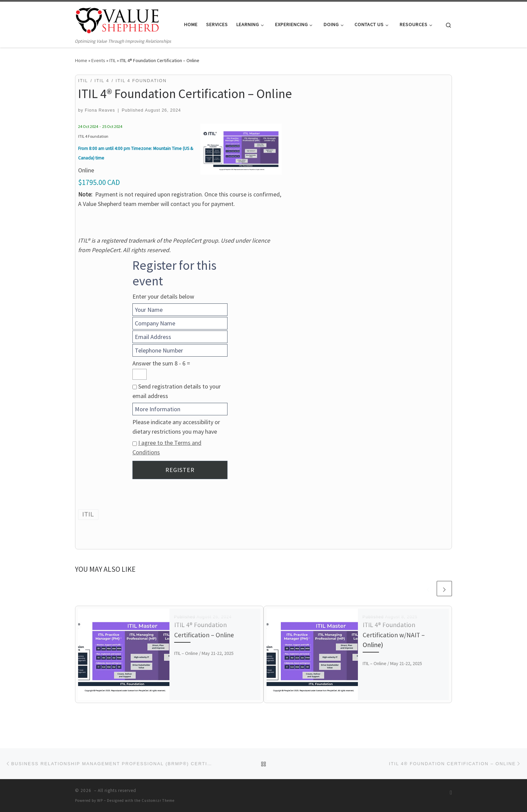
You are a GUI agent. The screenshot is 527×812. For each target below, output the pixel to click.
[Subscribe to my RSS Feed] (451, 792)
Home (81, 60)
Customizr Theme (158, 800)
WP (100, 800)
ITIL (113, 60)
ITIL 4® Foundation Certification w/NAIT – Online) (394, 635)
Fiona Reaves (100, 110)
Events (98, 60)
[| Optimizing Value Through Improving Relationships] (117, 20)
